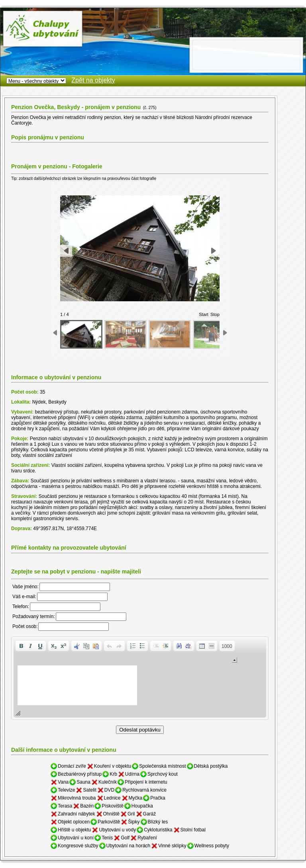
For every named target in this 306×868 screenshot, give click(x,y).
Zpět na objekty (93, 80)
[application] (140, 678)
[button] (21, 646)
